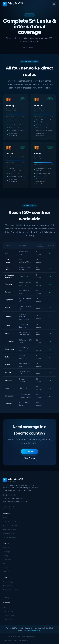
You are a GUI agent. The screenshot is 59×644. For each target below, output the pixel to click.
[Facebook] (9, 507)
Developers (7, 560)
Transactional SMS (10, 525)
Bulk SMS (6, 518)
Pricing (5, 556)
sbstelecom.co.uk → (35, 631)
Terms (15, 641)
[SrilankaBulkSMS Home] (13, 4)
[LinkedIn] (5, 507)
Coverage (7, 552)
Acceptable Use (24, 641)
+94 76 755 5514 (10, 495)
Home (25, 47)
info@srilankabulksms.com (14, 498)
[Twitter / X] (14, 507)
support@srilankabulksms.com (15, 501)
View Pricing (29, 458)
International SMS (9, 529)
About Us (6, 548)
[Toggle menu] (54, 4)
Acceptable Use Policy (11, 590)
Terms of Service (9, 586)
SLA (4, 594)
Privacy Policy (8, 582)
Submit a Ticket (9, 611)
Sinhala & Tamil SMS (10, 537)
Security (6, 598)
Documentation (9, 615)
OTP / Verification (9, 522)
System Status (8, 619)
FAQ (4, 564)
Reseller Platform (9, 533)
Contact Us (29, 451)
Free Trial (6, 571)
